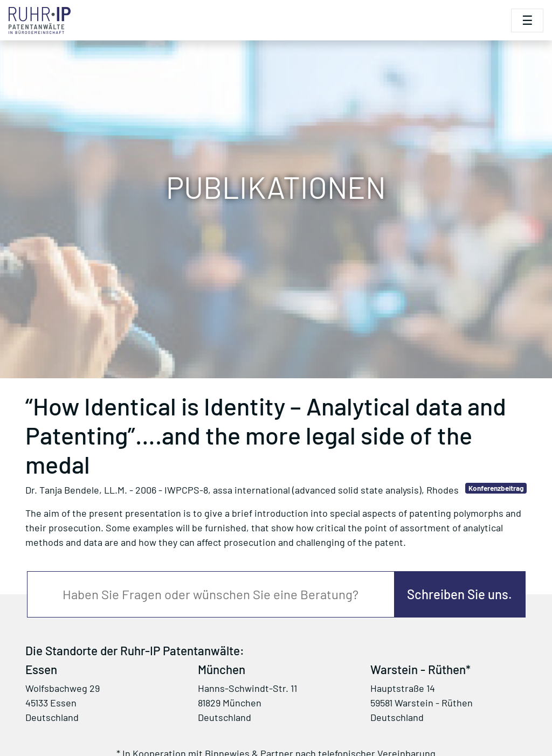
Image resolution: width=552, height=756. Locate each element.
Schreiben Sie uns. (460, 594)
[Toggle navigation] (527, 20)
